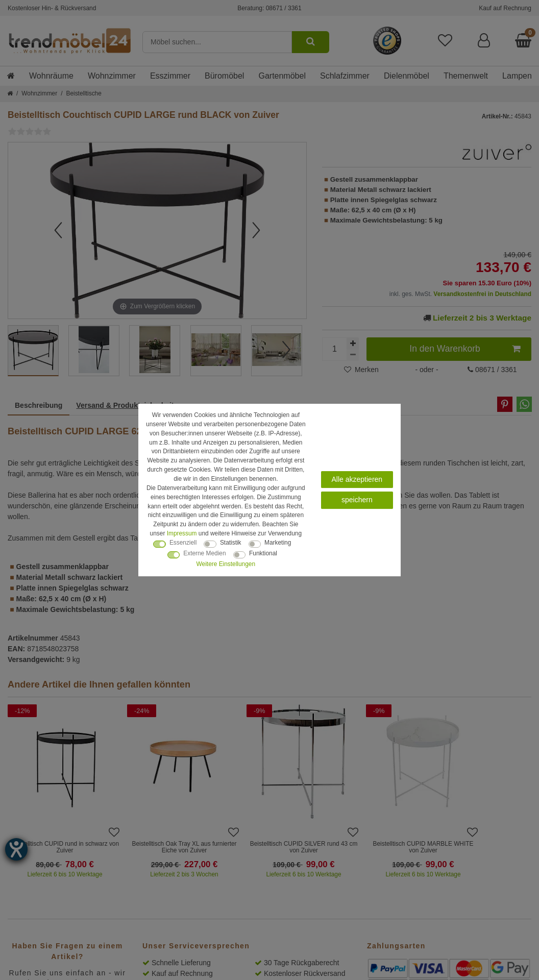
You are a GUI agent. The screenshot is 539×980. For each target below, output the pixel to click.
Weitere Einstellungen (226, 564)
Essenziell (183, 543)
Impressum (182, 533)
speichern (357, 500)
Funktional (263, 553)
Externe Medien (204, 553)
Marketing (278, 543)
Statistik (231, 543)
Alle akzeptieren (357, 479)
